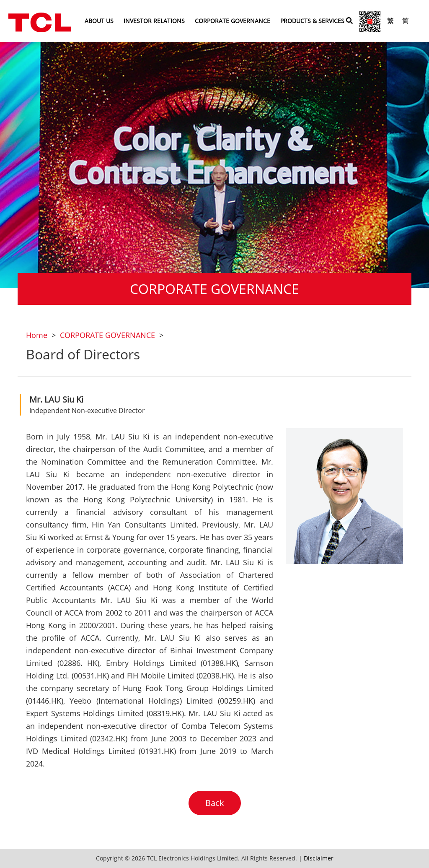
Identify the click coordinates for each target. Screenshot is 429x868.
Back (215, 803)
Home (37, 335)
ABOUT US (99, 21)
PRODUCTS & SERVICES (312, 21)
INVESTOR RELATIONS (154, 21)
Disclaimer (319, 858)
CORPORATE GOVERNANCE (233, 21)
